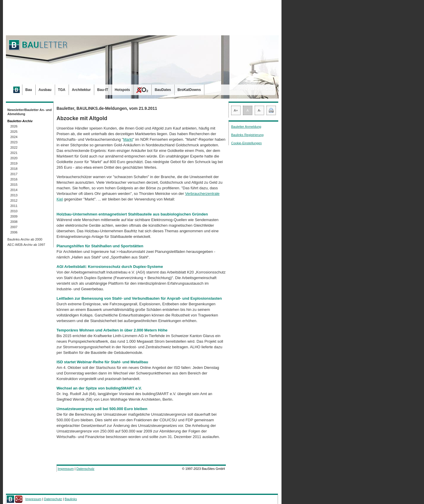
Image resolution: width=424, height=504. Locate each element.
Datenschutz (85, 469)
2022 (14, 147)
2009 (14, 216)
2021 (14, 153)
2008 (14, 222)
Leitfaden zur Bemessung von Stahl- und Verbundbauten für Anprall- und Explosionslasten (139, 298)
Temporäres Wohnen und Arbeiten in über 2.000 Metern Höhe (112, 330)
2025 (14, 132)
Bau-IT (103, 90)
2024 (14, 137)
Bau (29, 90)
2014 (14, 190)
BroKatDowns (189, 90)
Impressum (66, 469)
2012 (14, 200)
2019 (14, 163)
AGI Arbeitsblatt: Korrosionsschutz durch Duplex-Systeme (110, 267)
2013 (14, 195)
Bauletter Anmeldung (246, 127)
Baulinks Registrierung (247, 135)
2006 (14, 232)
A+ (236, 110)
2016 (14, 179)
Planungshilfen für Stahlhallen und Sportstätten (100, 246)
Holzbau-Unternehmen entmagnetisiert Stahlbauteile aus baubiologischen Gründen (132, 214)
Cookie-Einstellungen (246, 143)
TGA (62, 90)
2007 (14, 227)
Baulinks (71, 499)
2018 (14, 169)
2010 (14, 211)
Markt (128, 139)
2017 (14, 174)
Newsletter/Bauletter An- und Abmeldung (30, 112)
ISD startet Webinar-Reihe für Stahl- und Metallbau (102, 362)
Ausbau (45, 90)
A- (260, 110)
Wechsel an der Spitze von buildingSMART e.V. (99, 388)
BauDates (163, 90)
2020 (14, 158)
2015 (14, 185)
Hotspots (122, 90)
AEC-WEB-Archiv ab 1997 (26, 245)
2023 (14, 142)
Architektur (81, 90)
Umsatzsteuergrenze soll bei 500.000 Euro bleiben (102, 409)
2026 (14, 126)
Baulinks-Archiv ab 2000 (25, 239)
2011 (14, 206)
